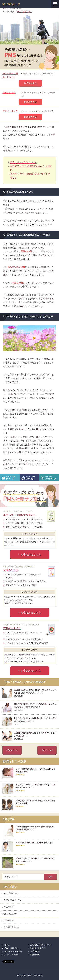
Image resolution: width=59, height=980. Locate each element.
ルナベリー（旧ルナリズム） (20, 515)
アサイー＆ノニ (10, 111)
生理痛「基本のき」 (13, 927)
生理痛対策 (9, 921)
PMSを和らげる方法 (13, 900)
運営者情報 (35, 955)
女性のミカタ (9, 93)
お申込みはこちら (31, 554)
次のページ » (47, 750)
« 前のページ (12, 750)
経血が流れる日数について (23, 162)
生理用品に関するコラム (41, 945)
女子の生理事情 (11, 914)
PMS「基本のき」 (24, 12)
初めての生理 (10, 907)
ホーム (7, 945)
